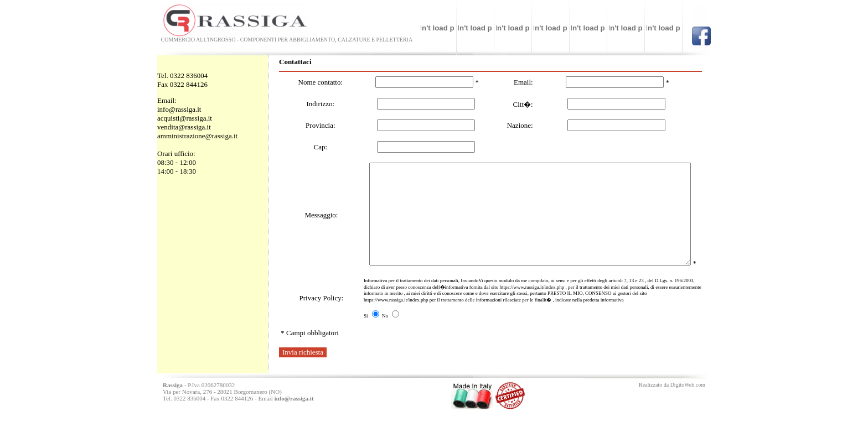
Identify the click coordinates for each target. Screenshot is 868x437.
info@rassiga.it (179, 109)
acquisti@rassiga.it (185, 118)
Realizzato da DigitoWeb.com (672, 411)
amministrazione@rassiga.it (197, 136)
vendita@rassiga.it (184, 127)
